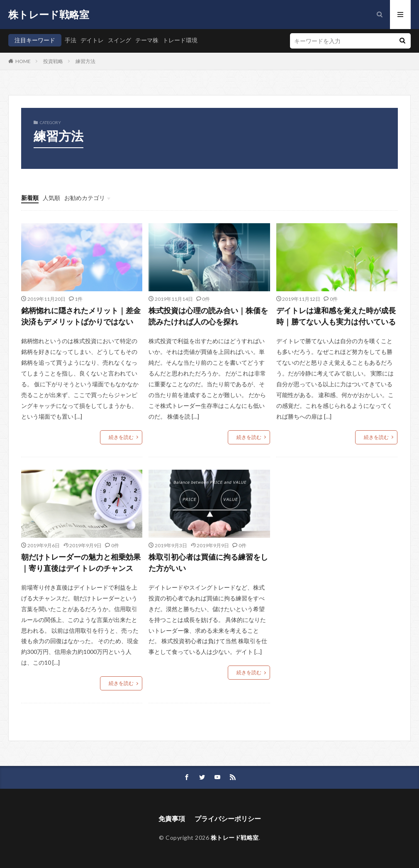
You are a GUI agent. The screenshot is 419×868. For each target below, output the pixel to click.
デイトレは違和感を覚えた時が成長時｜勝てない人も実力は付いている (336, 316)
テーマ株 (147, 40)
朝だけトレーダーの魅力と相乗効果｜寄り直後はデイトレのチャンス (81, 562)
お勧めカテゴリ (85, 198)
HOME (23, 61)
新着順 (30, 198)
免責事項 (172, 818)
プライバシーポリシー (228, 818)
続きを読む (121, 437)
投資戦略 (53, 61)
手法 (71, 40)
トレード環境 (180, 40)
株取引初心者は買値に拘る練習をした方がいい (208, 562)
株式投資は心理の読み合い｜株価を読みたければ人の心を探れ (208, 316)
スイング (119, 40)
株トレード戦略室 (49, 15)
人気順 (51, 198)
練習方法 (85, 61)
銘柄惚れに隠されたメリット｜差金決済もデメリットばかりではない (81, 316)
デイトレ (92, 40)
